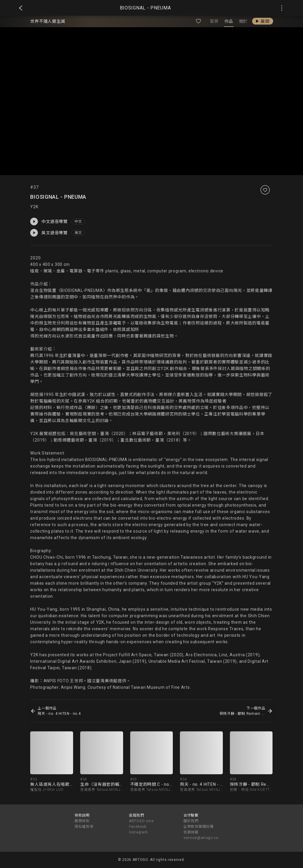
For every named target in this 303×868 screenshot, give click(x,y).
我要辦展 (191, 832)
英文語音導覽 (49, 233)
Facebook (138, 827)
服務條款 (82, 821)
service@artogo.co (201, 838)
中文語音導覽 (49, 222)
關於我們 (191, 821)
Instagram (138, 832)
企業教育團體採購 (199, 827)
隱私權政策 (84, 827)
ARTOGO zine (141, 821)
